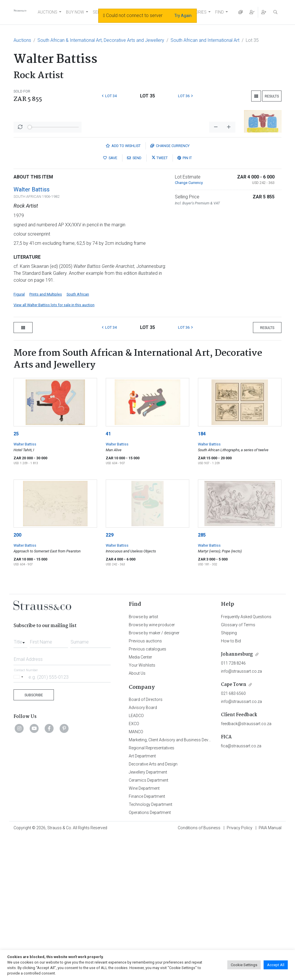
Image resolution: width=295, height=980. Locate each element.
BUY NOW (75, 12)
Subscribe (34, 839)
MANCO (136, 875)
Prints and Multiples (46, 438)
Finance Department (147, 940)
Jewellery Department (148, 916)
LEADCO (136, 859)
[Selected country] (19, 820)
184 (202, 577)
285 (202, 679)
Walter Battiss (32, 333)
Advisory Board (143, 851)
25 (16, 577)
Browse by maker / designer (154, 776)
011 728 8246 (233, 807)
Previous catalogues (147, 793)
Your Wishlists (142, 809)
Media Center (140, 801)
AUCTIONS (48, 12)
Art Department (142, 900)
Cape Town (234, 828)
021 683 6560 (233, 837)
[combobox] (20, 784)
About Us (137, 817)
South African (78, 438)
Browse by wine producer (152, 768)
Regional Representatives (152, 891)
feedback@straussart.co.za (246, 867)
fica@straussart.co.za (241, 889)
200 (17, 679)
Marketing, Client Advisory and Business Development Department (188, 883)
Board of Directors (146, 843)
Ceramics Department (149, 924)
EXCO (134, 867)
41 (108, 577)
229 (110, 679)
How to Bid (231, 785)
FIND (220, 12)
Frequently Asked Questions (246, 760)
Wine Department (144, 932)
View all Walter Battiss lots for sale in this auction (54, 448)
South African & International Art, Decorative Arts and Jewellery (101, 40)
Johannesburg (237, 798)
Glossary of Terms (238, 768)
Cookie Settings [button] (244, 965)
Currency (170, 289)
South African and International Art (205, 40)
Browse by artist (143, 760)
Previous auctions (145, 785)
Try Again (183, 16)
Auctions (22, 40)
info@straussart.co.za (241, 815)
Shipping (229, 776)
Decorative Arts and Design (153, 908)
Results (272, 96)
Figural (19, 438)
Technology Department (151, 948)
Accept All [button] (276, 965)
